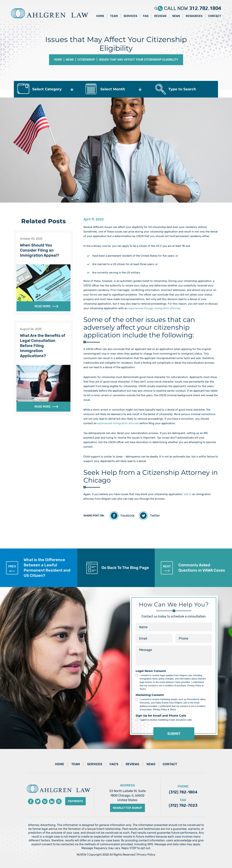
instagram (59, 801)
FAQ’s (114, 764)
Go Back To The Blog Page (125, 568)
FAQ (146, 16)
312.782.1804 (205, 7)
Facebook (128, 516)
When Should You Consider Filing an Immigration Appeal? (39, 250)
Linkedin (52, 801)
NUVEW (82, 855)
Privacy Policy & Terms (164, 709)
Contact (215, 16)
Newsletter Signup (127, 808)
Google (45, 801)
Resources (194, 16)
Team (114, 16)
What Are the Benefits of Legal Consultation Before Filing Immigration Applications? (43, 346)
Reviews (160, 16)
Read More (43, 306)
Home (100, 16)
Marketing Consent (150, 695)
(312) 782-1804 (183, 792)
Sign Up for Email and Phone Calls (161, 716)
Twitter (155, 516)
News (176, 16)
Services (130, 16)
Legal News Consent (151, 671)
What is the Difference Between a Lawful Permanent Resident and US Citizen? (38, 568)
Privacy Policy (146, 855)
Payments (75, 801)
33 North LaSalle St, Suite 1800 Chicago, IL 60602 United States (127, 796)
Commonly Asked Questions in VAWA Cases (193, 568)
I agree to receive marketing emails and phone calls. (166, 720)
